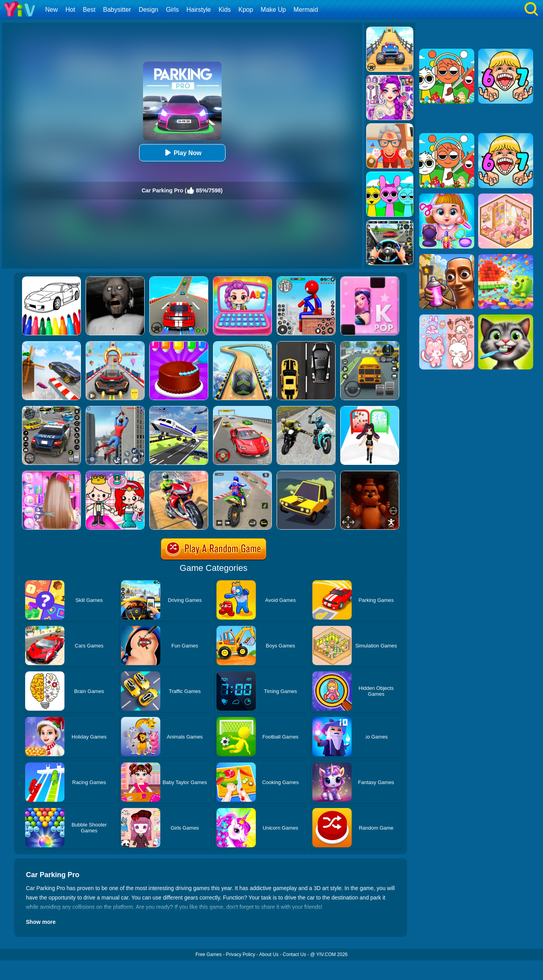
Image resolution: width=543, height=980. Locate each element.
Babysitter (117, 10)
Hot (70, 10)
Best (89, 10)
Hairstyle (199, 10)
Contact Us (294, 954)
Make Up (273, 10)
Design (149, 10)
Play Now (182, 153)
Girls (172, 10)
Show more (41, 922)
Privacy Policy (241, 954)
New (51, 10)
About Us (269, 954)
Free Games (208, 954)
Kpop (246, 10)
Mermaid (306, 10)
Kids (225, 10)
